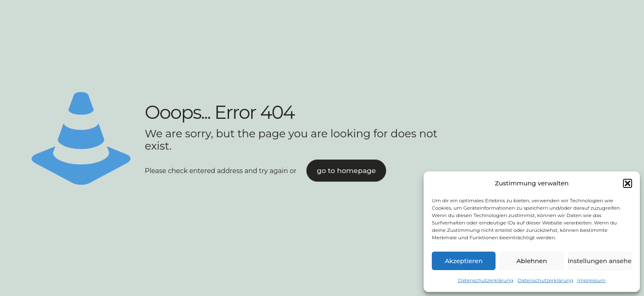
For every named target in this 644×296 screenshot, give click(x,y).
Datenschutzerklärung (485, 280)
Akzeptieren (464, 261)
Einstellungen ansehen (600, 261)
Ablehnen (532, 261)
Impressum (592, 280)
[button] (628, 183)
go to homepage (346, 171)
